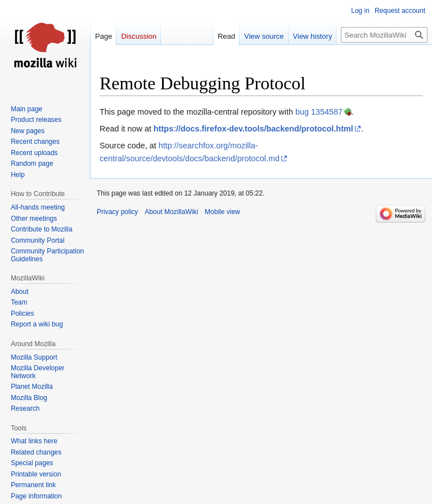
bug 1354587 (319, 112)
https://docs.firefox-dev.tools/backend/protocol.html (253, 129)
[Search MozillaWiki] (384, 35)
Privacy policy (117, 212)
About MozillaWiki (171, 212)
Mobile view (222, 212)
